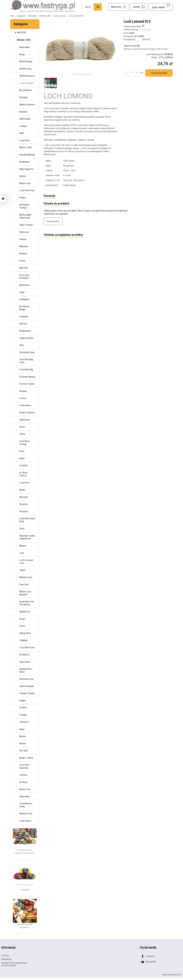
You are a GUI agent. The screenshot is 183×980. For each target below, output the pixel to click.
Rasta (22, 490)
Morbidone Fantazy (25, 206)
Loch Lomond (26, 83)
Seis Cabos (25, 662)
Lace (22, 553)
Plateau (23, 239)
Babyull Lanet (26, 577)
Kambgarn (24, 299)
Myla (22, 133)
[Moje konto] (119, 7)
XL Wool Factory (23, 474)
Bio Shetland (25, 90)
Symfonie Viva (26, 679)
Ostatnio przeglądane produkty (63, 235)
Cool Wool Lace (27, 648)
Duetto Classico (27, 412)
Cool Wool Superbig (24, 766)
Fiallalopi (24, 640)
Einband (23, 112)
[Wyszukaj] (98, 7)
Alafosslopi (25, 119)
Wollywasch (25, 331)
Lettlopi (23, 126)
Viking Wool (25, 633)
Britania (23, 391)
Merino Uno (25, 789)
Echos (22, 261)
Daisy (22, 458)
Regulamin (6, 959)
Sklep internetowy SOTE (172, 975)
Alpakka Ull (25, 612)
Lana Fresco (25, 821)
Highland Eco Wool (26, 670)
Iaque (22, 729)
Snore (22, 626)
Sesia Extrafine (27, 338)
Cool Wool (24, 483)
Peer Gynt (24, 584)
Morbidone (25, 162)
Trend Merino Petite (26, 805)
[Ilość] (132, 73)
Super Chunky (26, 225)
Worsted (24, 497)
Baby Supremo (26, 169)
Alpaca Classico (27, 105)
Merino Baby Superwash (25, 216)
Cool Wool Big (26, 370)
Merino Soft (25, 183)
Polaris (23, 198)
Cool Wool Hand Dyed (27, 520)
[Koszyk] (139, 7)
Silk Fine (23, 324)
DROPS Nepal (26, 62)
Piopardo (24, 511)
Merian (23, 736)
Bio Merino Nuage (25, 308)
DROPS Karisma (27, 76)
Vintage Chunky (27, 693)
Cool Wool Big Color (26, 361)
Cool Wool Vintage (24, 443)
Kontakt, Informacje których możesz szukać (14, 964)
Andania (23, 253)
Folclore (23, 775)
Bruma (23, 743)
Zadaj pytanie (53, 221)
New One (24, 268)
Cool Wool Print (27, 190)
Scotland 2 (25, 655)
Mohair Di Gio (26, 814)
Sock (22, 529)
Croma (23, 398)
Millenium (24, 246)
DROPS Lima (25, 69)
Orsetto (23, 708)
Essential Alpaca (27, 377)
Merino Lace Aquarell (25, 593)
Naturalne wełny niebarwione (27, 537)
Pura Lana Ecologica (24, 277)
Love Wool (25, 140)
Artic (22, 345)
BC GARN (139, 36)
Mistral (23, 546)
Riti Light (24, 751)
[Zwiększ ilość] (126, 73)
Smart (22, 619)
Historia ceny (131, 46)
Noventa (23, 504)
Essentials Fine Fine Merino (27, 603)
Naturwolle (25, 796)
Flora (22, 451)
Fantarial (24, 317)
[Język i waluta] (161, 7)
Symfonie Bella (27, 686)
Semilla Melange (27, 155)
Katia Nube (25, 47)
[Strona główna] (43, 6)
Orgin (22, 292)
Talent (22, 570)
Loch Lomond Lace (26, 562)
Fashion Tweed (27, 384)
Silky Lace (24, 232)
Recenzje (49, 196)
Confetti (23, 465)
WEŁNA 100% (24, 40)
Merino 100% (26, 147)
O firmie (5, 955)
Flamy (22, 434)
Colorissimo (25, 405)
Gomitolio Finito (27, 352)
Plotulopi (24, 97)
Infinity (23, 176)
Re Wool (23, 782)
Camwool (24, 722)
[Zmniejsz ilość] (137, 73)
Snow (22, 427)
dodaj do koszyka (159, 73)
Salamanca (25, 420)
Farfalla (23, 715)
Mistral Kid (24, 285)
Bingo (22, 54)
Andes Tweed (26, 758)
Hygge (22, 701)
